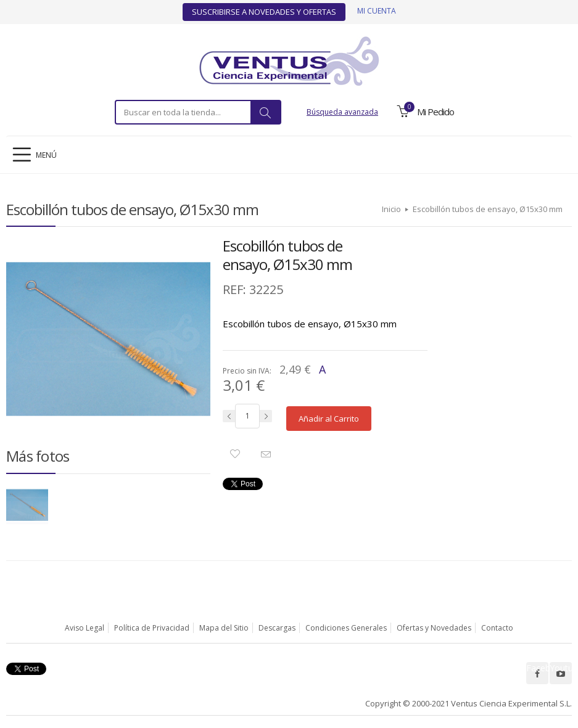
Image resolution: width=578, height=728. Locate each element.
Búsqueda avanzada (342, 112)
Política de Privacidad (152, 628)
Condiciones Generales (346, 628)
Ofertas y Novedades (434, 628)
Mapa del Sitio (224, 628)
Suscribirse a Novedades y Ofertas (264, 12)
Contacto (497, 628)
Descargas (277, 628)
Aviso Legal (85, 628)
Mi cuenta (377, 11)
